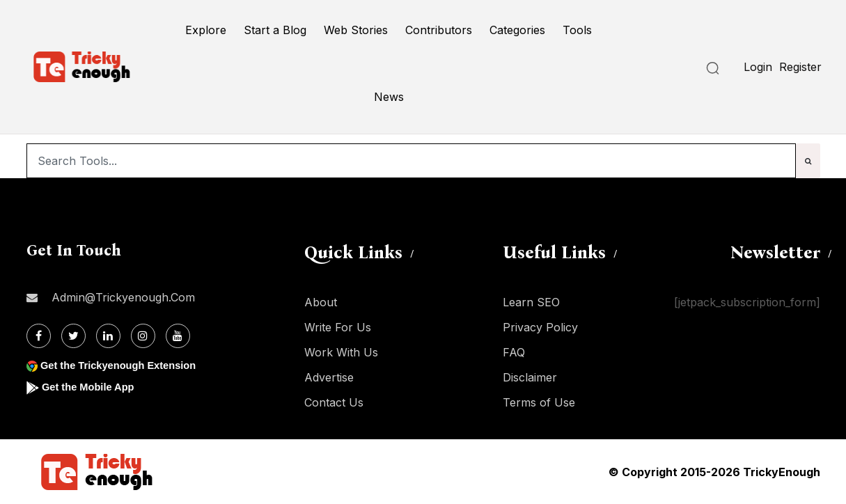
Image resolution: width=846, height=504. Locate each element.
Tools (577, 30)
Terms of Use (539, 402)
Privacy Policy (540, 327)
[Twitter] (73, 336)
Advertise (329, 377)
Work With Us (341, 352)
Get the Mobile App (92, 387)
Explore (206, 30)
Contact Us (334, 402)
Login (758, 67)
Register (800, 67)
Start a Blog (275, 30)
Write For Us (338, 327)
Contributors (439, 30)
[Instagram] (143, 336)
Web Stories (356, 30)
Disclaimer (530, 377)
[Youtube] (178, 336)
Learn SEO (531, 302)
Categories (517, 30)
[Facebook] (39, 336)
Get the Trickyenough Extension (126, 365)
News (389, 97)
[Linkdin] (108, 336)
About (321, 302)
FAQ (514, 352)
